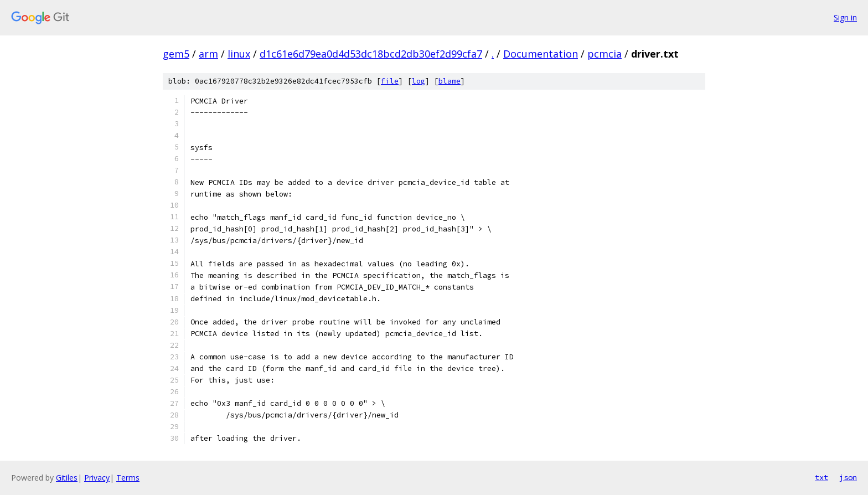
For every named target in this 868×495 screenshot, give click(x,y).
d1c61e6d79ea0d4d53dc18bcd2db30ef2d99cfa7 (371, 54)
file (390, 81)
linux (239, 54)
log (418, 81)
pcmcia (604, 54)
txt (821, 477)
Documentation (541, 54)
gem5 (176, 54)
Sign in (845, 17)
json (848, 477)
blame (449, 81)
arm (208, 54)
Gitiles (67, 478)
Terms (128, 478)
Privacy (97, 478)
